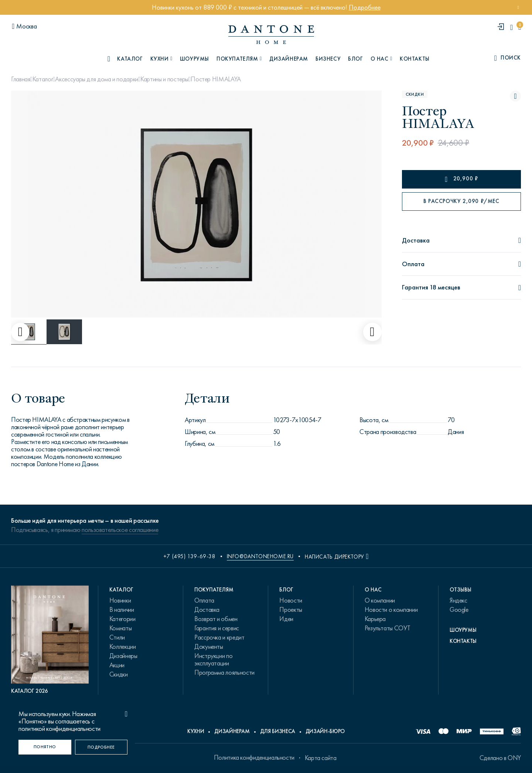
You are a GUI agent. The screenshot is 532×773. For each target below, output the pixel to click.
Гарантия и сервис (217, 628)
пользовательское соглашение (120, 530)
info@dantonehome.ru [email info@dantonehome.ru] (260, 556)
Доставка (207, 610)
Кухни (196, 731)
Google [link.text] (459, 610)
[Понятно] (45, 747)
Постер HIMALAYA (216, 79)
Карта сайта (321, 758)
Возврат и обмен (216, 619)
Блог (355, 59)
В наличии (122, 610)
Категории (122, 619)
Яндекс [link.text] (458, 600)
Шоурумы (195, 59)
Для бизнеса (278, 731)
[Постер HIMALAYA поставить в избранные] (515, 96)
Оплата (204, 600)
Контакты (415, 59)
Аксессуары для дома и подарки (97, 79)
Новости (291, 600)
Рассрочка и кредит (219, 637)
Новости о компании (391, 610)
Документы (209, 647)
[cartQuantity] (520, 27)
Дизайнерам (289, 59)
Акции (117, 665)
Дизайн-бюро (325, 731)
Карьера (375, 619)
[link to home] (271, 35)
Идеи (286, 619)
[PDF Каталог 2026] (50, 640)
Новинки (120, 600)
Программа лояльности (224, 672)
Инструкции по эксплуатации (213, 660)
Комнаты (120, 628)
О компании (380, 600)
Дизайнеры (123, 656)
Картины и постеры (164, 79)
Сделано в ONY (500, 758)
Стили (117, 637)
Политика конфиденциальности (254, 757)
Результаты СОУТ (388, 628)
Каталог (43, 79)
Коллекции (123, 647)
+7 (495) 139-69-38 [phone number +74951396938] (190, 556)
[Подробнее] (101, 747)
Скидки (119, 674)
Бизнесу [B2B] (328, 59)
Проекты (291, 610)
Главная (21, 79)
